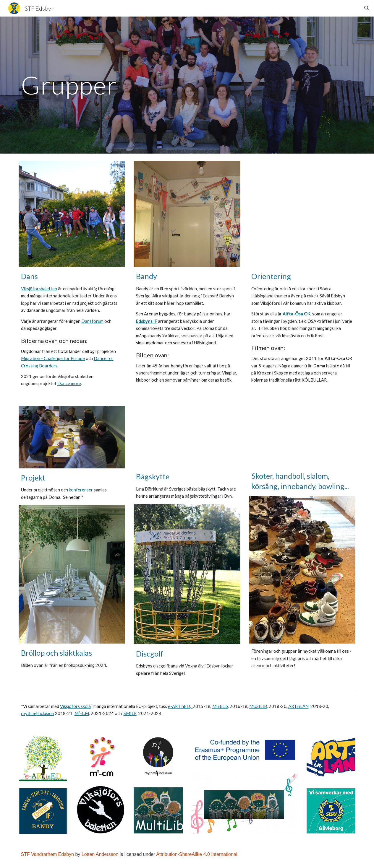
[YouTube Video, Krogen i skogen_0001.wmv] (302, 214)
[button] (367, 8)
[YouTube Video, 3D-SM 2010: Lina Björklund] (187, 437)
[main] (187, 85)
